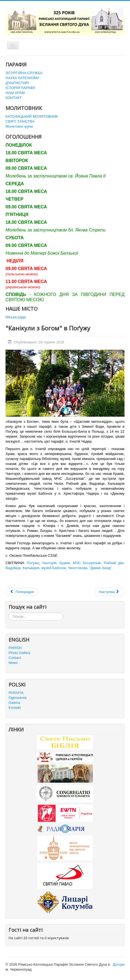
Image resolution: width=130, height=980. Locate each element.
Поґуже (32, 563)
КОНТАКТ (14, 98)
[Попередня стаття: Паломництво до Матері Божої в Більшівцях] (22, 592)
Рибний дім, (114, 563)
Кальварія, (31, 568)
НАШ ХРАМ (15, 93)
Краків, (65, 563)
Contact (15, 658)
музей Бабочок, (54, 568)
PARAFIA (16, 693)
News (13, 663)
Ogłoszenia (18, 698)
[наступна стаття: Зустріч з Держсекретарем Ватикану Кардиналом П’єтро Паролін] (110, 592)
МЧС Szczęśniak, (87, 563)
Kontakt (15, 708)
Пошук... (9, 613)
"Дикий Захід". (101, 568)
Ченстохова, (78, 568)
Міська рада (16, 317)
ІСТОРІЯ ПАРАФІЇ (20, 88)
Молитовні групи (19, 126)
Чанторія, (50, 563)
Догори (119, 964)
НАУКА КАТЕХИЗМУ (22, 78)
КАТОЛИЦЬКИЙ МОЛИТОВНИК (32, 116)
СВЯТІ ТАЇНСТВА (20, 121)
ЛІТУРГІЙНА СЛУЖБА (24, 73)
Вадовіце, (14, 568)
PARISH (15, 648)
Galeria (14, 703)
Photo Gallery (19, 653)
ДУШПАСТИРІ (17, 83)
